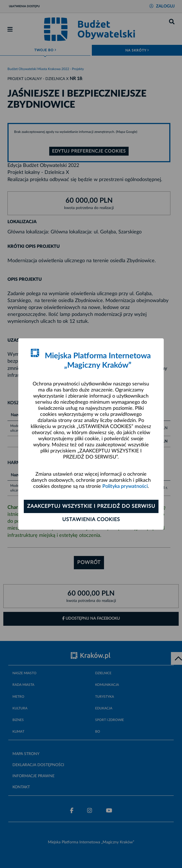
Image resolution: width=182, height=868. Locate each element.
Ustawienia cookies (91, 520)
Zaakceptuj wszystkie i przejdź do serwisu (91, 506)
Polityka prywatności (125, 486)
